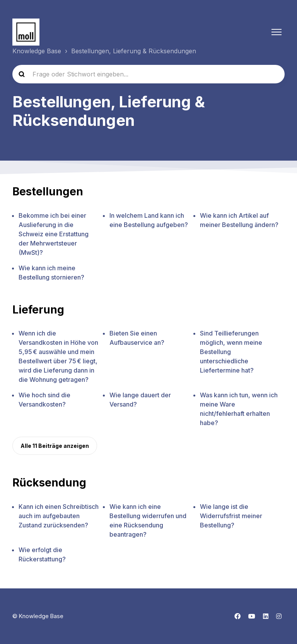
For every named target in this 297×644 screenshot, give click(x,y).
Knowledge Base (37, 51)
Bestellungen (48, 192)
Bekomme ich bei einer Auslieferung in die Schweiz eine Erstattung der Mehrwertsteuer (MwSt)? (54, 234)
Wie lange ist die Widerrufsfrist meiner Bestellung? (231, 516)
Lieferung (38, 310)
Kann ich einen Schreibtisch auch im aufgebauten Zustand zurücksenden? (59, 516)
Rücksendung (49, 483)
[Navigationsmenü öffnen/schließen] (277, 32)
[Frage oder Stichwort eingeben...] (148, 74)
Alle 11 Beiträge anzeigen (55, 446)
